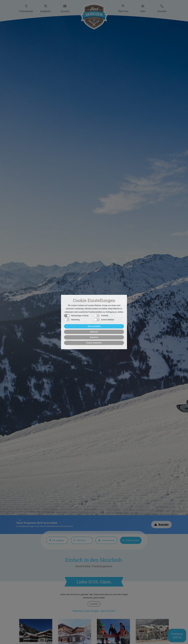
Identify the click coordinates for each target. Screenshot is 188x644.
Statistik (105, 316)
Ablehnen (94, 332)
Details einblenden (94, 343)
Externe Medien (108, 320)
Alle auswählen (94, 326)
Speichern (94, 337)
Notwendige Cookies (80, 316)
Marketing (75, 320)
